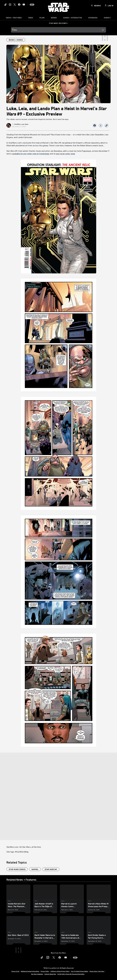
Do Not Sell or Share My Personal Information (71, 974)
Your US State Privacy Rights (80, 971)
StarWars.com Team (21, 124)
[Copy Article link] (106, 125)
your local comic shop (65, 154)
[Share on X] (101, 125)
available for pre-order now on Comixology (31, 154)
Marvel (35, 869)
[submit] (92, 6)
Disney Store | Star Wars (97, 971)
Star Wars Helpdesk (37, 974)
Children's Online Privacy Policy (60, 971)
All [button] (16, 30)
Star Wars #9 (51, 869)
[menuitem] (31, 18)
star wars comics (17, 869)
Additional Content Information (30, 971)
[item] (14, 18)
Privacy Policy (45, 971)
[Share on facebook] (95, 125)
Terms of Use (15, 971)
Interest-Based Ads (50, 974)
